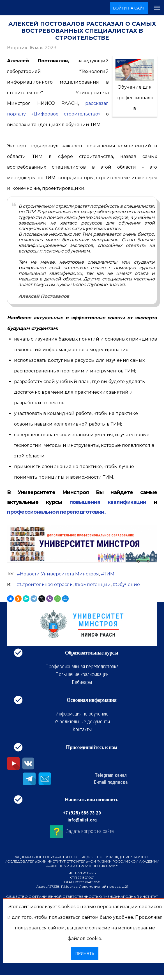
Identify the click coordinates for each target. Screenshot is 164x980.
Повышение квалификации (82, 674)
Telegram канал (111, 775)
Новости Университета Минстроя (59, 574)
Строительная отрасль (46, 585)
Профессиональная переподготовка (82, 666)
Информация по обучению (82, 714)
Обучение (128, 585)
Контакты (82, 729)
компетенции (94, 585)
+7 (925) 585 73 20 (82, 813)
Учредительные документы (82, 722)
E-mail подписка (111, 782)
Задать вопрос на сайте (90, 831)
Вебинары (82, 682)
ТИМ (109, 574)
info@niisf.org (82, 820)
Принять (85, 953)
